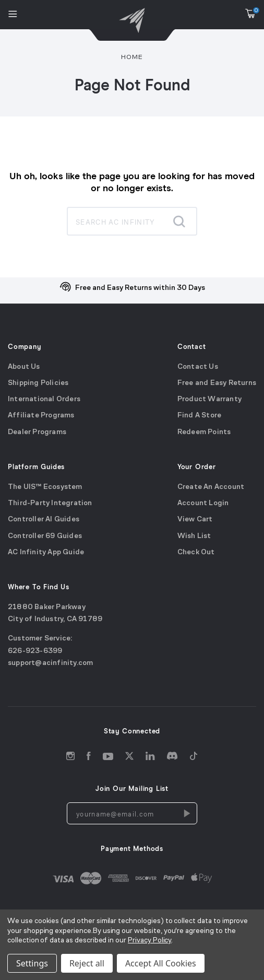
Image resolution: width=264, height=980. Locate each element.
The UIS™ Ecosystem (45, 487)
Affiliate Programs (41, 416)
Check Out (196, 552)
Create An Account (211, 487)
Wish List (194, 536)
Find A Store (199, 416)
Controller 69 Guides (45, 536)
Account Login (203, 503)
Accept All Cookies (161, 963)
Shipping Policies (38, 383)
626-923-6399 (35, 651)
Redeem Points (204, 432)
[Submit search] (179, 221)
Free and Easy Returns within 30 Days (140, 288)
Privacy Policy (149, 941)
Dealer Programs (37, 432)
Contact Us (198, 367)
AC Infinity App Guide (46, 552)
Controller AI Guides (44, 520)
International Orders (44, 400)
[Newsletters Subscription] (186, 814)
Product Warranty (209, 400)
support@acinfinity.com (50, 663)
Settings (32, 963)
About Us (24, 367)
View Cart (195, 520)
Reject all (87, 963)
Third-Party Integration (50, 503)
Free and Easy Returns (217, 383)
